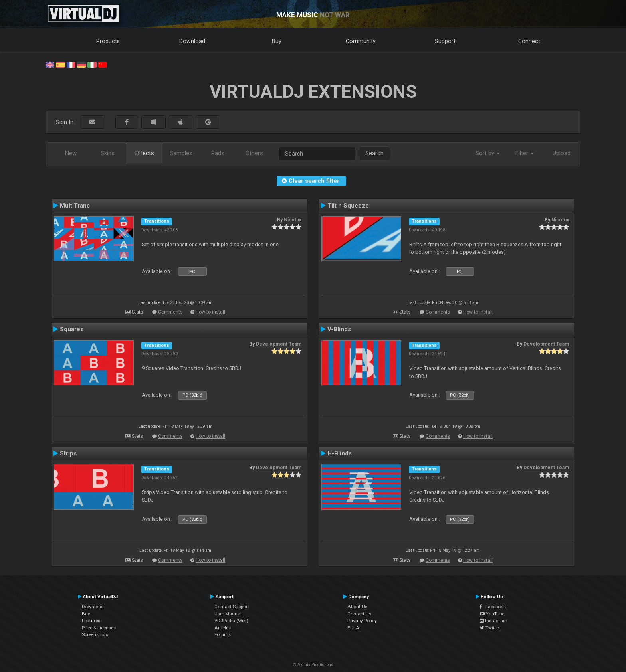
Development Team (279, 344)
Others (254, 153)
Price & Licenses (99, 628)
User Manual (228, 614)
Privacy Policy (362, 621)
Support (445, 41)
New (71, 153)
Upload (562, 153)
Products (108, 41)
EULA (353, 628)
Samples (181, 153)
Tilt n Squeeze (348, 206)
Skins (108, 153)
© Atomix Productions (313, 665)
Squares (72, 329)
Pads (218, 153)
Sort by (488, 153)
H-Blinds (340, 453)
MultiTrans (75, 206)
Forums (223, 634)
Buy (277, 41)
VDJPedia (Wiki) (231, 621)
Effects (144, 153)
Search (374, 153)
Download (192, 41)
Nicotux (293, 220)
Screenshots (95, 634)
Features (91, 621)
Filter (525, 153)
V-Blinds (339, 329)
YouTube (492, 614)
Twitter (490, 628)
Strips (68, 453)
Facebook (493, 607)
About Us (357, 607)
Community (361, 41)
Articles (223, 628)
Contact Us (359, 614)
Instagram (494, 621)
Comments (170, 312)
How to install (210, 312)
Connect (529, 41)
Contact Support (232, 607)
